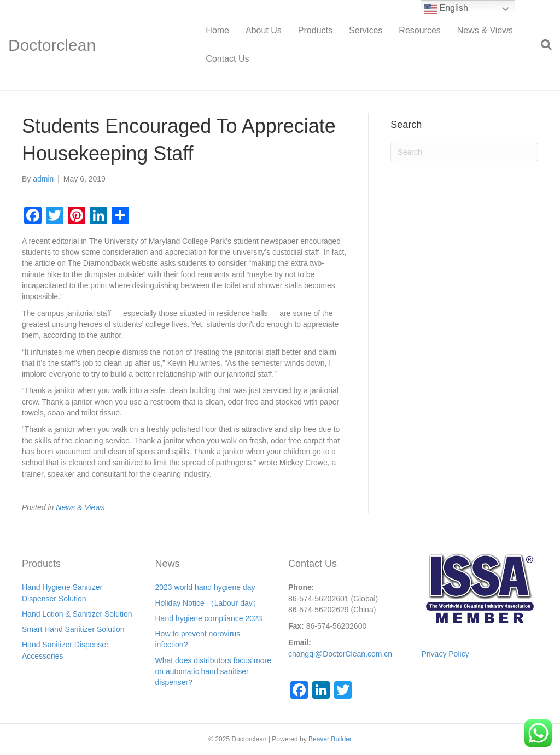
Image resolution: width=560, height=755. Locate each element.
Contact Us (227, 59)
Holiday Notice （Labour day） (208, 603)
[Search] (542, 45)
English (446, 9)
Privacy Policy (445, 654)
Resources (419, 30)
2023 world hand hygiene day (205, 587)
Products (315, 30)
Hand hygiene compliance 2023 (209, 618)
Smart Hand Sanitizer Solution (73, 629)
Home (217, 30)
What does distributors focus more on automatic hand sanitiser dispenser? (213, 672)
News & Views (485, 30)
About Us (264, 30)
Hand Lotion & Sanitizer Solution (77, 614)
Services (366, 30)
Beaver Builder (330, 739)
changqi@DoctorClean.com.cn (340, 654)
